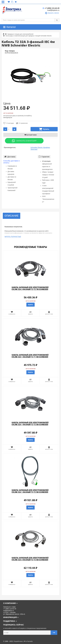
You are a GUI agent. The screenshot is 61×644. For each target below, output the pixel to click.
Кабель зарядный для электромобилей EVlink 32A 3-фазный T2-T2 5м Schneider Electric (30, 560)
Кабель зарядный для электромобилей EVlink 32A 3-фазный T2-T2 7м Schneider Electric (30, 289)
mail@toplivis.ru (53, 10)
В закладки (9, 123)
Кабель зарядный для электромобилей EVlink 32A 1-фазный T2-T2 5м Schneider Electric (30, 425)
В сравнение (22, 123)
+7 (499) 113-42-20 (51, 8)
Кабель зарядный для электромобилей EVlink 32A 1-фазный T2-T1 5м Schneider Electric (30, 357)
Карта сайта (6, 638)
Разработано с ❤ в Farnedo (23, 641)
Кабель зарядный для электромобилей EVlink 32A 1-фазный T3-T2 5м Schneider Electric (30, 492)
